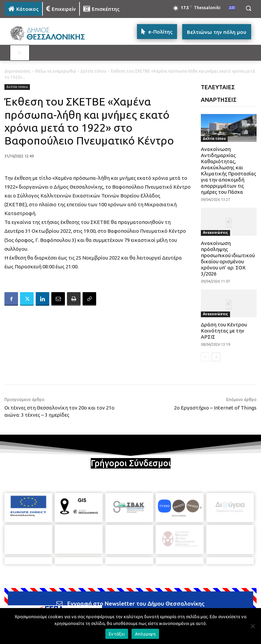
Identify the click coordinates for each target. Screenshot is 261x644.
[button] (248, 8)
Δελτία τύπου (93, 71)
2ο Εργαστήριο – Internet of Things (215, 408)
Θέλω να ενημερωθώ (56, 71)
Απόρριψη (145, 634)
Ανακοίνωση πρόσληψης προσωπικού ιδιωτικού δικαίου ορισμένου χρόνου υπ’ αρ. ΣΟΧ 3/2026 (228, 258)
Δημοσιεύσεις (18, 71)
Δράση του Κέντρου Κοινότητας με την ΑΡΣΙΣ (224, 331)
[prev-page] (205, 357)
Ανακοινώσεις (215, 233)
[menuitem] (232, 8)
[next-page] (216, 357)
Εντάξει (117, 634)
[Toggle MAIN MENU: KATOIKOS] (20, 53)
